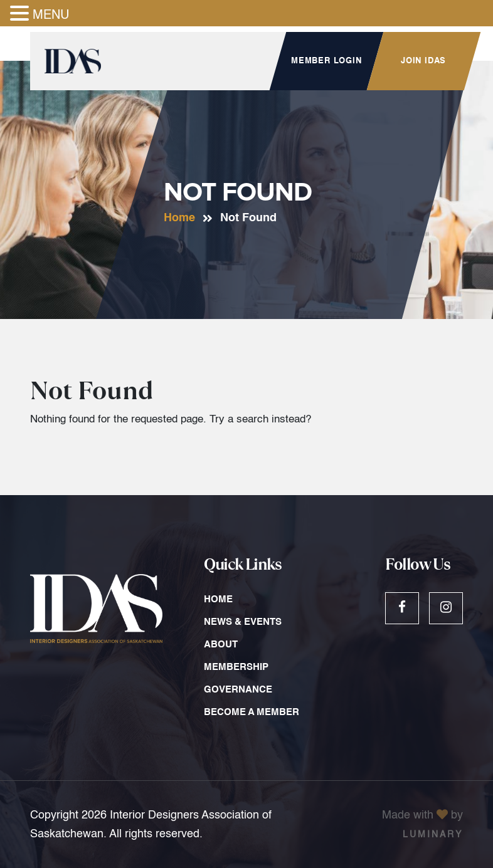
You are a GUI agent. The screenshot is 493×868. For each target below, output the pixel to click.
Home (179, 218)
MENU (51, 16)
